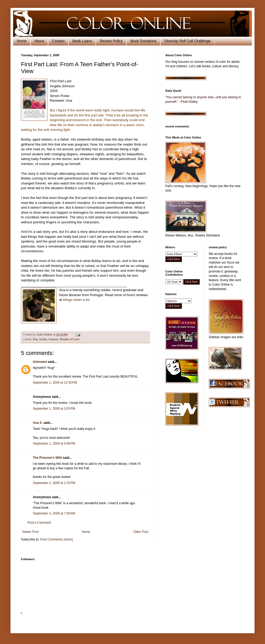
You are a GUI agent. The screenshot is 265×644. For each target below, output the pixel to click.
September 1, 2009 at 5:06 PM (54, 444)
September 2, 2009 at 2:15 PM (54, 483)
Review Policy (111, 41)
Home (22, 41)
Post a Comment (39, 523)
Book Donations (143, 41)
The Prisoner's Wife (47, 458)
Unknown (40, 362)
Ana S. (38, 423)
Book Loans (82, 41)
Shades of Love (70, 339)
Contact (58, 41)
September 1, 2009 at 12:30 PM (55, 383)
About (39, 41)
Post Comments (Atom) (57, 539)
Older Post (141, 532)
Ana (35, 339)
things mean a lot (76, 300)
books (43, 339)
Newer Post (30, 532)
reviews (53, 339)
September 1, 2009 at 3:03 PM (54, 409)
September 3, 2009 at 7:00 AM (54, 513)
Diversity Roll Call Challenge (187, 41)
